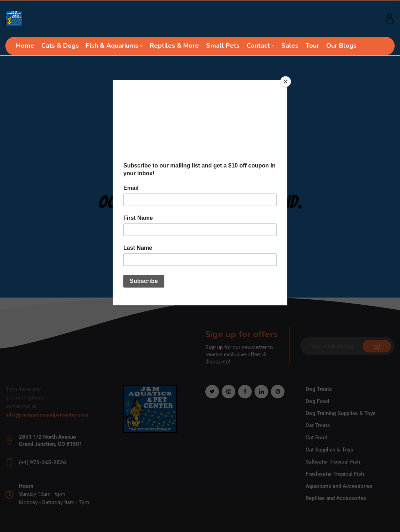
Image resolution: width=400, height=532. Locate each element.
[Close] (286, 82)
